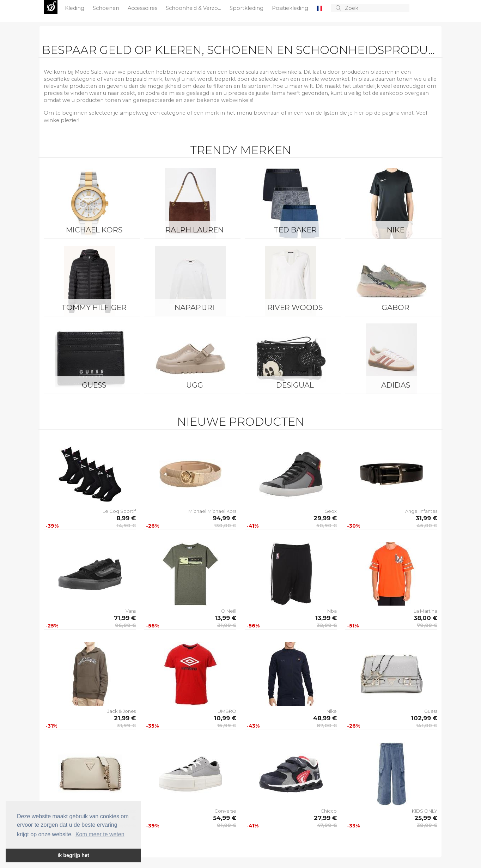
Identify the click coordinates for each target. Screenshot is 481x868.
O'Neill (229, 611)
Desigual (295, 385)
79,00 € (427, 625)
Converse (225, 811)
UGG (195, 385)
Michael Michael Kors (212, 511)
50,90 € (327, 526)
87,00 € (327, 726)
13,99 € (226, 618)
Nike (396, 230)
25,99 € (426, 818)
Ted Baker (295, 230)
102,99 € (424, 718)
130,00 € (225, 526)
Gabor (395, 307)
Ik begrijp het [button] (73, 855)
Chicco (329, 811)
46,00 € (427, 526)
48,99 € (325, 718)
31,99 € (427, 518)
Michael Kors (94, 230)
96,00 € (125, 625)
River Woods (295, 307)
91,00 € (227, 825)
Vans (131, 611)
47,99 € (327, 825)
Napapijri (194, 307)
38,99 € (427, 825)
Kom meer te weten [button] (100, 834)
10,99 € (225, 718)
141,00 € (427, 726)
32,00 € (327, 625)
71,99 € (125, 618)
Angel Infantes (421, 511)
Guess (94, 385)
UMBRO (227, 711)
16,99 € (227, 726)
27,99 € (325, 818)
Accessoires (143, 8)
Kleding (75, 8)
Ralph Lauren (194, 230)
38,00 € (425, 618)
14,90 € (126, 526)
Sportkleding (247, 8)
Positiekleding (291, 8)
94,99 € (224, 518)
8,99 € (126, 518)
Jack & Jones (121, 711)
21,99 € (125, 718)
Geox (331, 511)
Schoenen (107, 8)
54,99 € (225, 818)
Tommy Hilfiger (94, 307)
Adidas (396, 385)
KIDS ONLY (425, 811)
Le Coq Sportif (119, 511)
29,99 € (325, 518)
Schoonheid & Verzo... (194, 8)
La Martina (425, 611)
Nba (332, 611)
